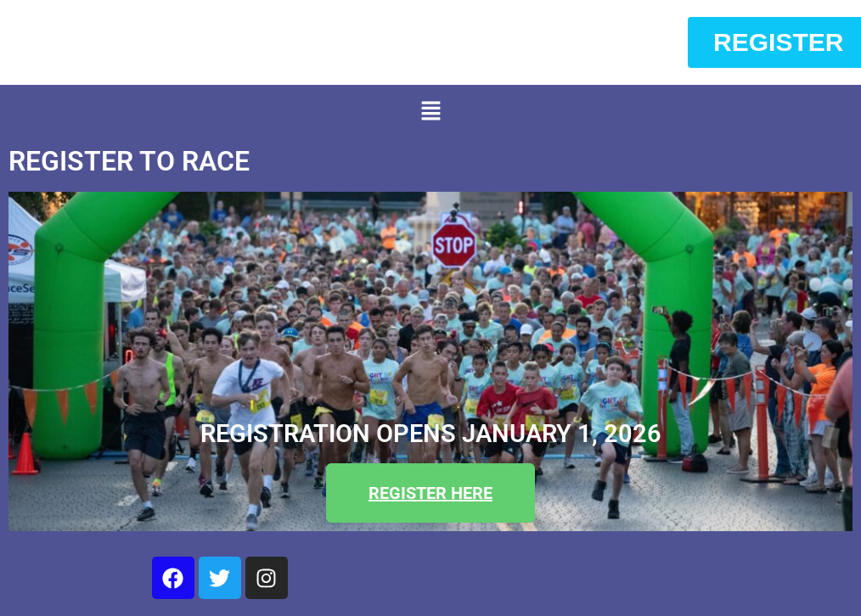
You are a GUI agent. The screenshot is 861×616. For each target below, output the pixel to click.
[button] (430, 112)
